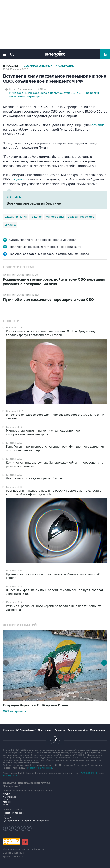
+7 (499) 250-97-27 (12, 776)
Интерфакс (55, 54)
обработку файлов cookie (40, 768)
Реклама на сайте (78, 730)
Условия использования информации (24, 849)
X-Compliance (9, 797)
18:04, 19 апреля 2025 (16, 69)
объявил (98, 125)
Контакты (8, 730)
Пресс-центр (45, 730)
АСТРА (6, 805)
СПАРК (6, 794)
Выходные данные (13, 853)
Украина (10, 225)
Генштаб (36, 217)
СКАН (6, 816)
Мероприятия (98, 730)
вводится (18, 180)
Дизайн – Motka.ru (13, 857)
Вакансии (60, 730)
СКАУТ (6, 799)
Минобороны (55, 217)
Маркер (7, 802)
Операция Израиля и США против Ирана (35, 705)
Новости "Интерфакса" (14, 813)
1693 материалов (14, 711)
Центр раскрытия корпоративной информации (26, 821)
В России (10, 66)
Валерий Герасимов (81, 217)
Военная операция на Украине (49, 66)
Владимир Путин (16, 217)
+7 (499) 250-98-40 (89, 773)
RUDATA (7, 818)
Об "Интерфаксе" (26, 730)
